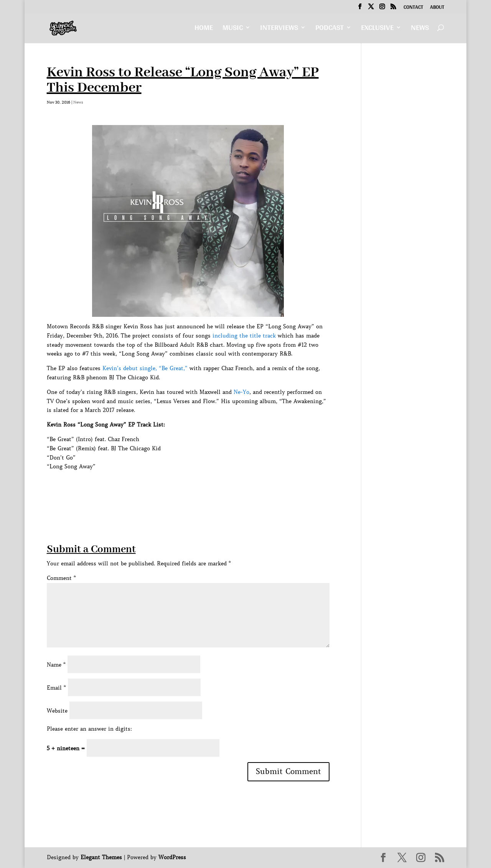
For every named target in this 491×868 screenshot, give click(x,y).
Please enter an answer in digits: (89, 729)
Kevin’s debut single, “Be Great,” (145, 368)
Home (204, 29)
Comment (61, 578)
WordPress (172, 857)
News (420, 29)
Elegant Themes (101, 857)
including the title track (244, 336)
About (437, 8)
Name (56, 665)
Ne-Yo (241, 392)
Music (233, 29)
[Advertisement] (186, 489)
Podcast (330, 29)
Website (57, 711)
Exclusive (377, 29)
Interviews (279, 29)
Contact (413, 8)
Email (56, 688)
